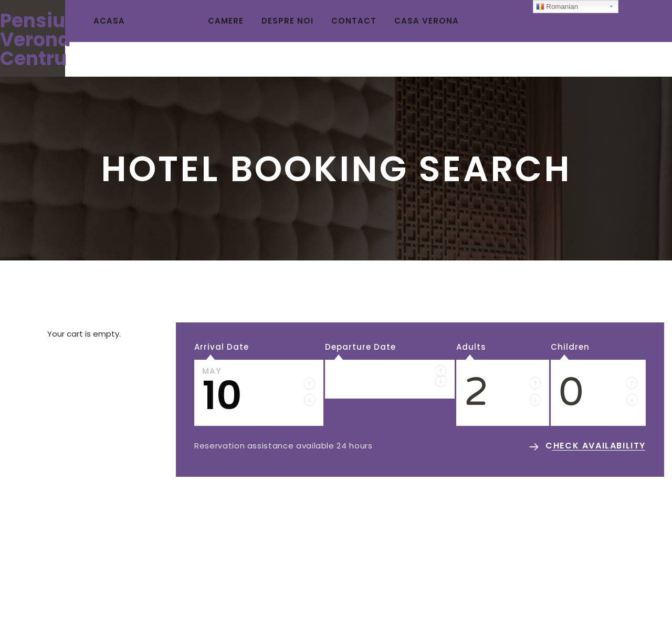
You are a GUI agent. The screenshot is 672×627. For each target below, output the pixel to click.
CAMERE (226, 21)
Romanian (557, 7)
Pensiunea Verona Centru (51, 40)
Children (570, 347)
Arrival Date (222, 347)
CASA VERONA (427, 21)
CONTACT (354, 21)
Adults (471, 347)
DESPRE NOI (287, 21)
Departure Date (360, 347)
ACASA (109, 21)
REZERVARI (166, 21)
